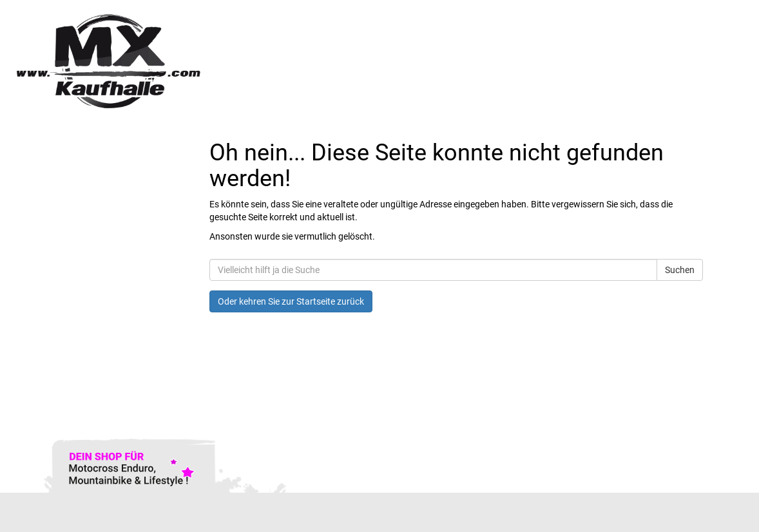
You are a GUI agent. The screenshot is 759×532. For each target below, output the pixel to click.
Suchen (680, 270)
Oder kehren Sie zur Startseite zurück (291, 301)
